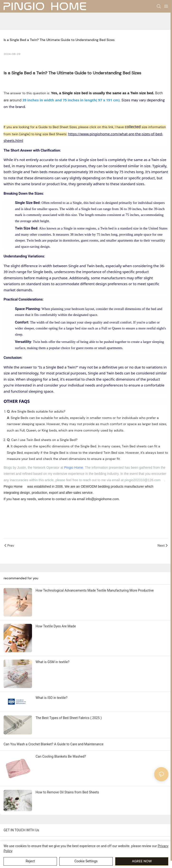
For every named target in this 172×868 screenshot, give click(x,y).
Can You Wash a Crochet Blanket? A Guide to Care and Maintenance (53, 744)
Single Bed (21, 73)
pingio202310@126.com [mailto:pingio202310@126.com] (143, 480)
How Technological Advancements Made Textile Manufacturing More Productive (95, 590)
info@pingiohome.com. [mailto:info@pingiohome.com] (103, 499)
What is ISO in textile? (51, 698)
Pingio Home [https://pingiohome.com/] (13, 486)
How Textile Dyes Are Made (56, 626)
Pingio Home (74, 468)
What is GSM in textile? (52, 662)
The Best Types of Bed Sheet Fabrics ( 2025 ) (69, 718)
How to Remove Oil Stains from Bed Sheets (67, 792)
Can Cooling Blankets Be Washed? (61, 756)
